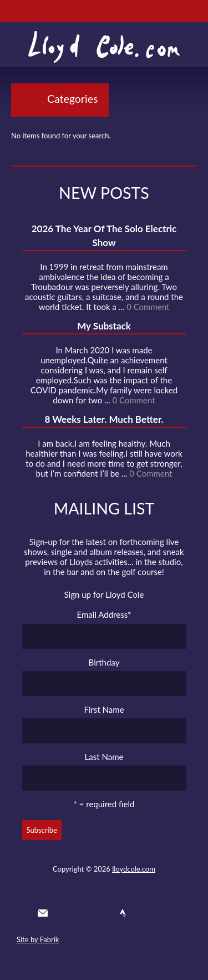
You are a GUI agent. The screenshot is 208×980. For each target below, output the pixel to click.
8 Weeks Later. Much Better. (104, 419)
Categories (72, 99)
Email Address (104, 614)
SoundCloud (103, 913)
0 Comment (148, 307)
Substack (164, 913)
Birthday (104, 662)
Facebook (83, 913)
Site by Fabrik (38, 939)
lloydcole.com (134, 869)
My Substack (104, 326)
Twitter (63, 913)
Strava (123, 913)
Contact (43, 913)
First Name (104, 709)
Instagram (144, 913)
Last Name (104, 757)
